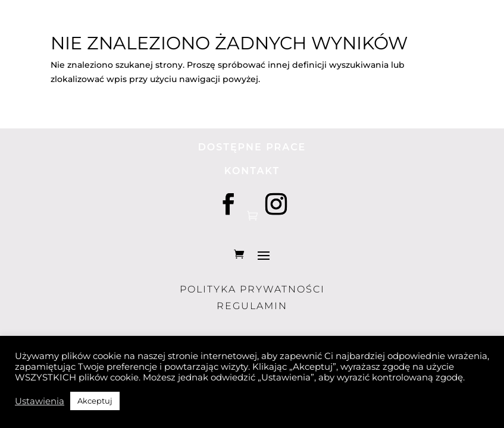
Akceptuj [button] (95, 401)
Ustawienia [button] (40, 401)
